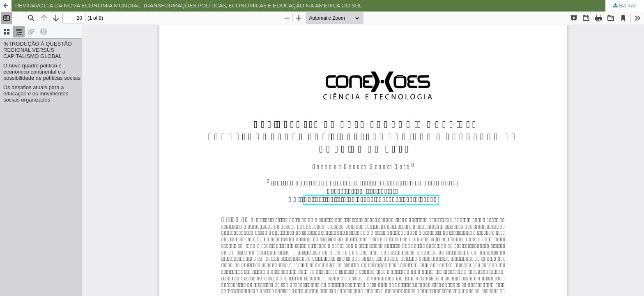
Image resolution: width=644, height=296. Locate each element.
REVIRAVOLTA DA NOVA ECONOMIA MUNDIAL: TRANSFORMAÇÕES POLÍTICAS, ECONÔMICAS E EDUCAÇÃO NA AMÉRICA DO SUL (189, 5)
